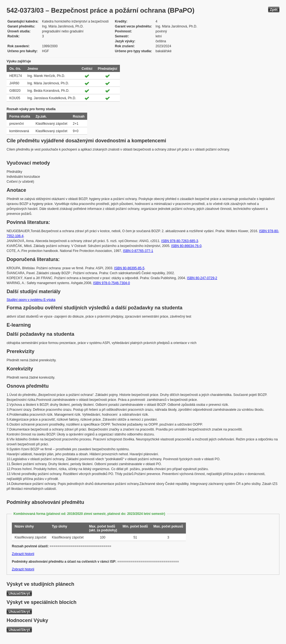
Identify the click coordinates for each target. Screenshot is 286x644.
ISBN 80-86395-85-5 (129, 268)
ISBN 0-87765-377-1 (138, 251)
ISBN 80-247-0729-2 (202, 278)
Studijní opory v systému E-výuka (31, 300)
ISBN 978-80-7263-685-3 (180, 241)
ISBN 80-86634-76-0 (186, 246)
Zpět (274, 9)
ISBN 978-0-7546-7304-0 (111, 283)
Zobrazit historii (23, 554)
